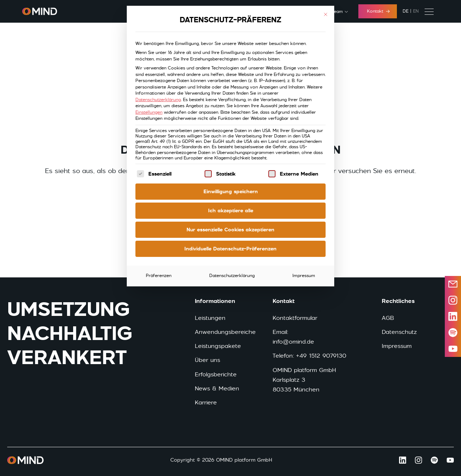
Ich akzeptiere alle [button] (231, 210)
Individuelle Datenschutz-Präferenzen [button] (230, 249)
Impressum (304, 276)
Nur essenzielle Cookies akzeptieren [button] (230, 230)
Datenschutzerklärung (158, 100)
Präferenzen (159, 276)
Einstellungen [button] (149, 112)
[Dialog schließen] (326, 14)
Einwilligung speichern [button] (231, 191)
